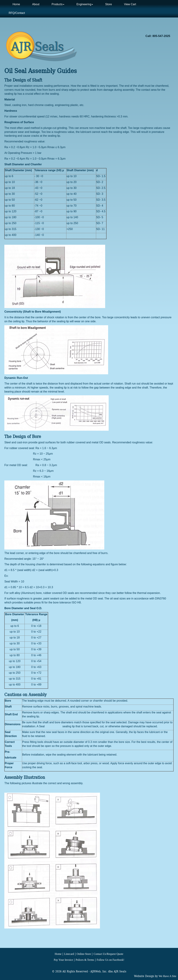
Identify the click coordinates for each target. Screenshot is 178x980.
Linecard (69, 954)
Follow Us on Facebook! (110, 960)
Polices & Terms (85, 960)
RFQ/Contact (17, 13)
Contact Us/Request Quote (108, 954)
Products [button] (58, 4)
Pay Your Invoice (63, 960)
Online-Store (84, 954)
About (36, 4)
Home (16, 4)
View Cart (130, 4)
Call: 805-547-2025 (158, 36)
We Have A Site (167, 976)
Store (108, 4)
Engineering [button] (85, 4)
